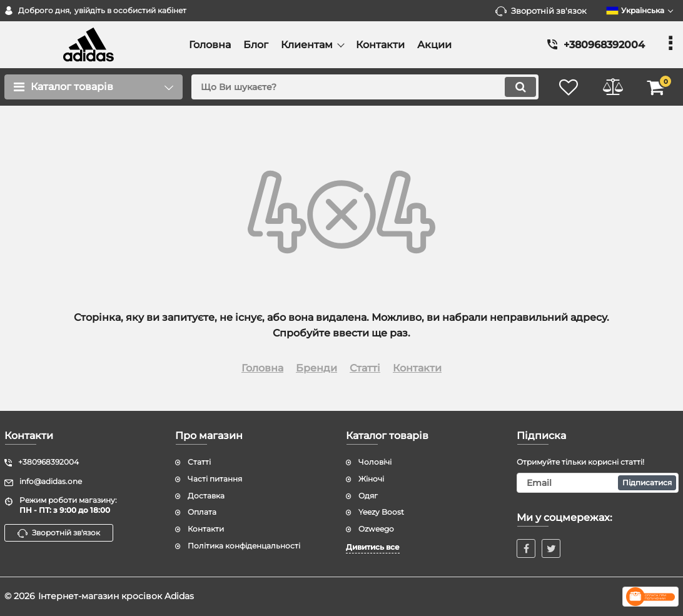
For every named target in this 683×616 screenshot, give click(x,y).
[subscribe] (598, 483)
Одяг (368, 496)
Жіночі (371, 479)
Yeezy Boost (381, 512)
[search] (365, 87)
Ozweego (376, 529)
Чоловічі (375, 462)
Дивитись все (373, 547)
